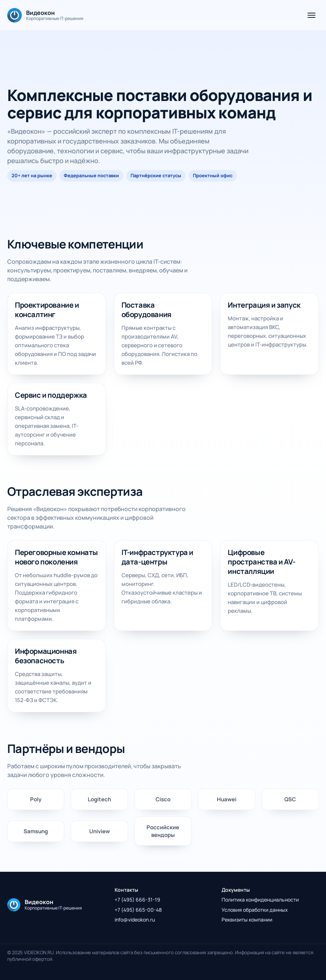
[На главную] (45, 15)
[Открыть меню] (311, 15)
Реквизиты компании (247, 920)
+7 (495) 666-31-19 (137, 900)
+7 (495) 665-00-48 (138, 910)
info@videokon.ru (135, 920)
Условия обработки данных (255, 910)
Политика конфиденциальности (260, 900)
